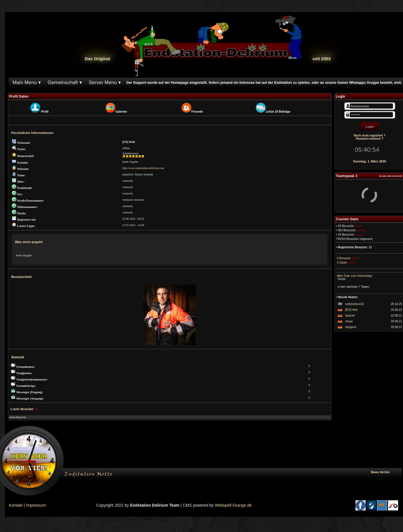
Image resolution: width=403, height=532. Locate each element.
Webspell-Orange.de (233, 505)
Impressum (36, 505)
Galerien (121, 112)
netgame (351, 327)
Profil (45, 112)
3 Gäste (342, 263)
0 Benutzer (344, 258)
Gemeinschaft (63, 83)
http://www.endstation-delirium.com (143, 168)
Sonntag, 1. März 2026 (370, 161)
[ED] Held (351, 310)
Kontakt (16, 505)
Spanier (350, 316)
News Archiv (385, 472)
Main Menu (25, 83)
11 (370, 247)
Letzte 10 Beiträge (278, 112)
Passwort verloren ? (370, 139)
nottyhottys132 (354, 304)
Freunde (197, 112)
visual (349, 321)
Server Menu (103, 83)
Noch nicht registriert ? (370, 136)
